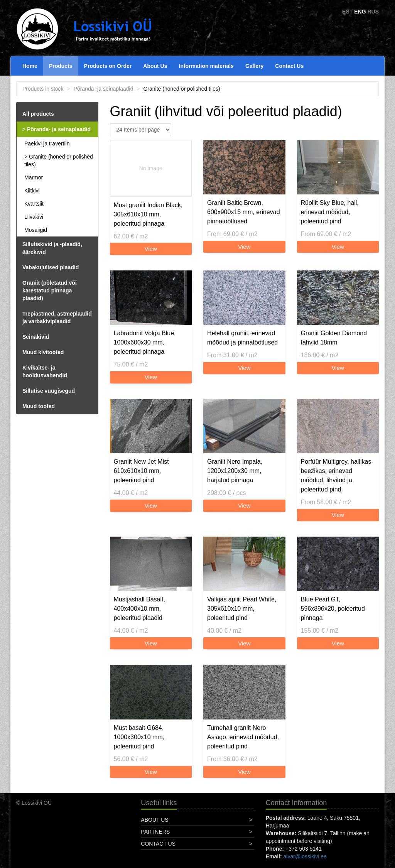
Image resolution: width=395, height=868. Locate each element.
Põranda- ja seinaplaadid (104, 89)
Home (30, 66)
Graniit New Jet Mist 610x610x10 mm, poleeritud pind (141, 471)
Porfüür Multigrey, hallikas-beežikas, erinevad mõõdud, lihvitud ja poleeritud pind (337, 475)
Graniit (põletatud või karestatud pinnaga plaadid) (50, 290)
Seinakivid (36, 337)
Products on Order (108, 66)
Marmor (34, 177)
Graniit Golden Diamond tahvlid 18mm (334, 338)
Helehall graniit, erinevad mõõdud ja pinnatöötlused (242, 338)
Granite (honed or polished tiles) (59, 160)
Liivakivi (34, 217)
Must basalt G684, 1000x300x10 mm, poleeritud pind (139, 737)
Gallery (254, 66)
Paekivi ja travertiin (47, 144)
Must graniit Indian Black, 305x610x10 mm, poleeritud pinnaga (148, 214)
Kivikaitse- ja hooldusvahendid (45, 372)
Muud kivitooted (43, 352)
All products (38, 114)
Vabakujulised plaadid (51, 267)
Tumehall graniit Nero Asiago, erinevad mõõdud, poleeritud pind (243, 737)
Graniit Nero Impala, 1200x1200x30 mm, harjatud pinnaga (235, 471)
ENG (360, 12)
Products (61, 66)
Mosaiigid (36, 230)
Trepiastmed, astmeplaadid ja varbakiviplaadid (57, 317)
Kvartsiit (34, 204)
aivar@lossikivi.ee (305, 856)
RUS (373, 12)
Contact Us (289, 66)
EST (347, 12)
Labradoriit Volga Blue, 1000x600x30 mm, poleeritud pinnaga (145, 342)
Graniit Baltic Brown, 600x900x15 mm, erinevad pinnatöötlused (244, 212)
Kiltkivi (32, 191)
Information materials (206, 66)
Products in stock (43, 89)
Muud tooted (39, 406)
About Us (155, 66)
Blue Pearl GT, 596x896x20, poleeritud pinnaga (333, 609)
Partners (155, 832)
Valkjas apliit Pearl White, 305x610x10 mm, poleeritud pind (242, 609)
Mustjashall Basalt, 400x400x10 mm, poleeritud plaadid (139, 609)
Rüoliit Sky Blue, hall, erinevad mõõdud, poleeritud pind (330, 212)
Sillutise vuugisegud (49, 391)
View (151, 249)
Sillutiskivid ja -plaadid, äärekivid (52, 248)
